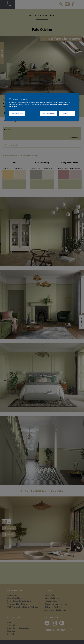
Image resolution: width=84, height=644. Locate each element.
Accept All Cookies (48, 113)
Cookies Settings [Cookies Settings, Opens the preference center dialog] (17, 113)
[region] (42, 107)
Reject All (67, 113)
